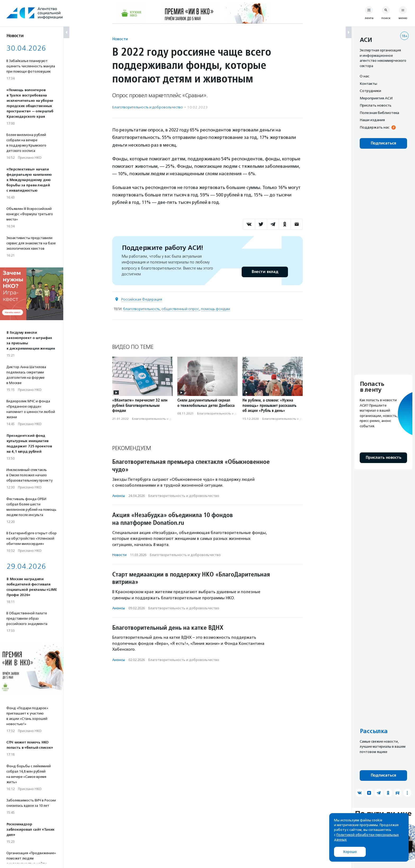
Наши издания (372, 120)
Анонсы (119, 496)
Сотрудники (370, 91)
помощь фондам (215, 309)
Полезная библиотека (379, 113)
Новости (120, 39)
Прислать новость (376, 105)
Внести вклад (265, 272)
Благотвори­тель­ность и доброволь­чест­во (148, 107)
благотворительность (141, 309)
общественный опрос (180, 309)
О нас (364, 76)
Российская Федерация (142, 299)
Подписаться (383, 143)
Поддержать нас (375, 127)
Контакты (368, 83)
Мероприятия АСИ (376, 98)
